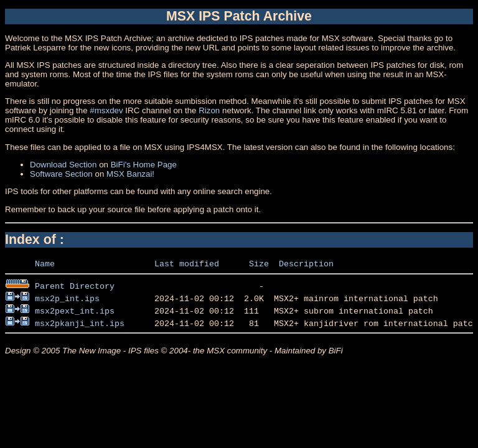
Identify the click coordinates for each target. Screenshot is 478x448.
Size (259, 263)
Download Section (63, 165)
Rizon (209, 110)
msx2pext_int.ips (75, 310)
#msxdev (106, 110)
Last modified (187, 263)
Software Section (61, 174)
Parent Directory (75, 286)
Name (45, 263)
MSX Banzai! (130, 174)
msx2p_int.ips (67, 298)
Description (306, 263)
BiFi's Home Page (144, 165)
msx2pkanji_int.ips (80, 323)
